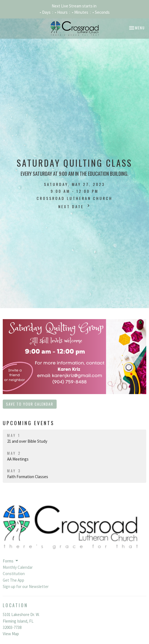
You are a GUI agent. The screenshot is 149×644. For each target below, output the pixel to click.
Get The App (13, 580)
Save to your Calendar (30, 404)
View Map (11, 634)
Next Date (75, 206)
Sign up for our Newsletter (26, 586)
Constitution (14, 574)
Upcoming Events (29, 423)
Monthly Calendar (18, 567)
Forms (11, 561)
